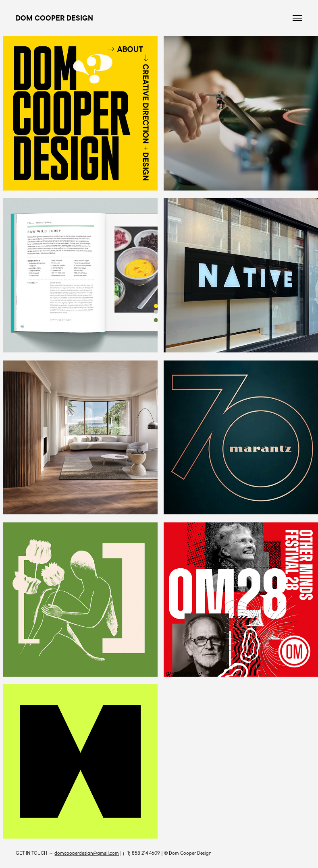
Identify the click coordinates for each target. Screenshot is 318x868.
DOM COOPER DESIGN (54, 18)
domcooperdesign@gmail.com (87, 853)
